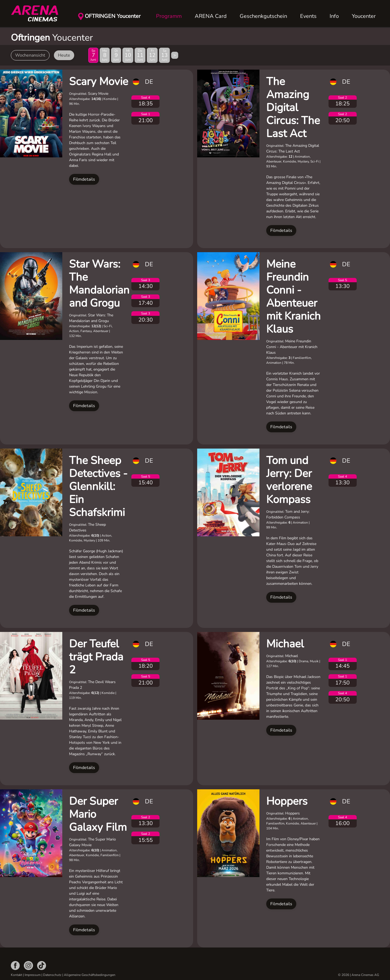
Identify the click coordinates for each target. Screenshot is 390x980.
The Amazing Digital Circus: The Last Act (293, 108)
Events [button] (308, 16)
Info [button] (334, 16)
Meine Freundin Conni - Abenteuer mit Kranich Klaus (293, 297)
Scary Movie (99, 82)
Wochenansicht (30, 55)
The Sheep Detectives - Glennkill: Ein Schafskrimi (98, 486)
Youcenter (364, 16)
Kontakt (17, 975)
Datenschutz (52, 975)
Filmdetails (84, 179)
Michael (285, 644)
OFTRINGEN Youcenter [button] (113, 16)
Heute (64, 55)
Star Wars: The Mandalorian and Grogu (99, 284)
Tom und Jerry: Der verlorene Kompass (289, 480)
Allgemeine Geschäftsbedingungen (90, 975)
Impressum (33, 975)
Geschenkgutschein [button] (263, 16)
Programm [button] (169, 16)
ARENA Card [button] (211, 16)
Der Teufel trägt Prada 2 (96, 657)
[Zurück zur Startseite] (38, 14)
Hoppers (287, 801)
